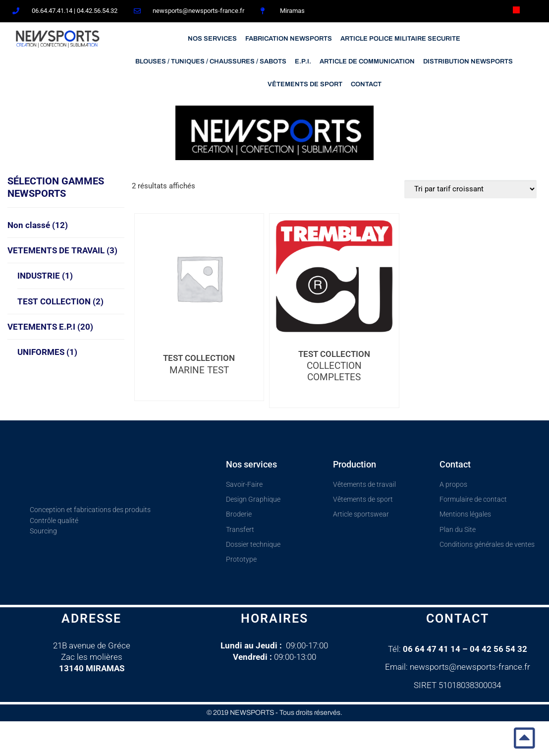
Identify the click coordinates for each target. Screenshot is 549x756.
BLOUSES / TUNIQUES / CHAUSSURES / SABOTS (211, 61)
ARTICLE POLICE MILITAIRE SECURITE (400, 39)
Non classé (38, 225)
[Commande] (470, 189)
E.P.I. (303, 61)
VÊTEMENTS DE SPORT (305, 84)
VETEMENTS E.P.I (50, 327)
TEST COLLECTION (60, 301)
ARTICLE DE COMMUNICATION (367, 61)
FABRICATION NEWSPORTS (289, 39)
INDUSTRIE (45, 276)
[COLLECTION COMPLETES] (334, 276)
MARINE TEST (199, 370)
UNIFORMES (47, 352)
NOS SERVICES (212, 39)
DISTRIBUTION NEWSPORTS (468, 61)
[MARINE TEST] (199, 278)
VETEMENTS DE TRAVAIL (62, 250)
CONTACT (366, 84)
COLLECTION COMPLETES (334, 371)
